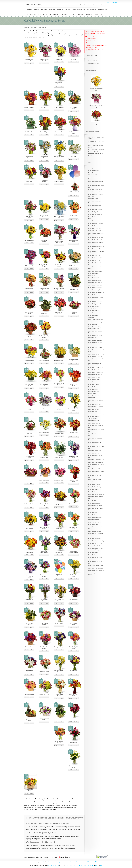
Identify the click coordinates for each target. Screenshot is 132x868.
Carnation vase (73, 742)
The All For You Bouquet (59, 265)
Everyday (29, 10)
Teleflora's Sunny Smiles (59, 181)
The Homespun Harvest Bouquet (73, 600)
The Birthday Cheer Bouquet (44, 648)
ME (91, 865)
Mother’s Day (47, 14)
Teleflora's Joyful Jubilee (29, 266)
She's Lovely (73, 59)
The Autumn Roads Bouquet (29, 289)
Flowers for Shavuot (93, 515)
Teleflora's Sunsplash (29, 361)
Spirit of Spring (59, 59)
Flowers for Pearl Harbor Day (95, 543)
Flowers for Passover (93, 382)
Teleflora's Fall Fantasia (59, 434)
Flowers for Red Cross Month (95, 335)
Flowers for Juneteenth (94, 170)
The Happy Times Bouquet (73, 671)
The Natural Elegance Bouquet (73, 433)
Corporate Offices (94, 862)
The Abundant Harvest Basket (29, 313)
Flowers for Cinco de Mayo (95, 451)
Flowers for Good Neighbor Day (96, 354)
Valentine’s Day (31, 14)
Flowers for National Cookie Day (96, 541)
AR (56, 865)
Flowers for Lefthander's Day (95, 285)
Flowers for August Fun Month (96, 302)
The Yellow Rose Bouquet (73, 576)
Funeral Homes (88, 5)
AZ (53, 865)
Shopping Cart (115, 2)
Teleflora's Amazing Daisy (44, 157)
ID (75, 865)
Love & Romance (92, 10)
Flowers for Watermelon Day (95, 271)
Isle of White (73, 157)
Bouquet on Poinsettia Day (95, 546)
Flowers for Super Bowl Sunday (96, 212)
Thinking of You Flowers (94, 61)
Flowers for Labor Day (94, 338)
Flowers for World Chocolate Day (96, 240)
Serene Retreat (44, 313)
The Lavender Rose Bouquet (44, 600)
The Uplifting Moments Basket (73, 360)
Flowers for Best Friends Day (95, 517)
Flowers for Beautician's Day (95, 531)
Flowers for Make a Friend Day (96, 223)
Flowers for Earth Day (94, 384)
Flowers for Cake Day (93, 501)
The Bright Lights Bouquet (59, 409)
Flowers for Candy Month (94, 536)
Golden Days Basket (59, 505)
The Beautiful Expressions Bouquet (44, 552)
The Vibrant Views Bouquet (73, 216)
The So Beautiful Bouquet (44, 181)
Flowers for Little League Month (96, 367)
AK (51, 865)
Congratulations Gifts (94, 63)
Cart (27, 63)
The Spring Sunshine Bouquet (44, 216)
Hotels (74, 5)
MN (101, 865)
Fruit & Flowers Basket (44, 361)
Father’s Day (65, 14)
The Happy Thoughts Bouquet (73, 695)
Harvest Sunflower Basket (29, 790)
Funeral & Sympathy (78, 10)
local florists (42, 862)
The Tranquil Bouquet (59, 480)
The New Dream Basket (44, 480)
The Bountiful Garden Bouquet (44, 289)
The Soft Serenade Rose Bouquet (59, 600)
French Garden (59, 719)
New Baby (44, 10)
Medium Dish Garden (59, 457)
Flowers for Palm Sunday (94, 380)
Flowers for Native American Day (96, 414)
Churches (103, 5)
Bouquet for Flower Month (95, 480)
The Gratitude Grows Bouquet (73, 241)
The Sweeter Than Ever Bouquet (29, 504)
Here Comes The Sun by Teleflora (73, 410)
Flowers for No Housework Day (96, 372)
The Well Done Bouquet (44, 694)
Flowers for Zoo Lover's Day (95, 375)
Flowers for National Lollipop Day (96, 246)
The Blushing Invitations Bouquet (59, 289)
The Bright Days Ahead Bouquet (44, 265)
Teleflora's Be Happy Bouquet (29, 60)
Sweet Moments (44, 409)
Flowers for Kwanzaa (93, 555)
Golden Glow (29, 337)
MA (96, 865)
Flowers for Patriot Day (94, 345)
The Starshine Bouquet (73, 504)
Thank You (52, 10)
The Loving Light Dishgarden (29, 624)
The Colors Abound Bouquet (73, 481)
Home (26, 27)
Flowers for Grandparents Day (96, 340)
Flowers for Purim (93, 325)
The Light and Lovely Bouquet (59, 742)
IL (77, 865)
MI (98, 865)
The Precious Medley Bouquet (29, 217)
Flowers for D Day (93, 512)
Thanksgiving (81, 14)
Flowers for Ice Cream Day (95, 249)
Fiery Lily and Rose (44, 457)
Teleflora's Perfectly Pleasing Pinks (59, 242)
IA (81, 865)
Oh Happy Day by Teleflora (29, 385)
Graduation (56, 14)
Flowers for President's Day (95, 226)
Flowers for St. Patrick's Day (95, 322)
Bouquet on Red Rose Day (94, 522)
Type (102, 14)
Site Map (54, 857)
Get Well (68, 10)
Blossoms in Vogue (44, 132)
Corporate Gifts (103, 10)
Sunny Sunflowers (29, 528)
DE (66, 865)
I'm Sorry (91, 168)
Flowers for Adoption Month (95, 506)
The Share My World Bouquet (44, 576)
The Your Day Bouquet (44, 433)
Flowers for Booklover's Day (95, 280)
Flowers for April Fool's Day (95, 370)
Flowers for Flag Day (93, 525)
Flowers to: (68, 5)
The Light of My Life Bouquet (73, 648)
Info (32, 63)
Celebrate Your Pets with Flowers (96, 571)
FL (68, 865)
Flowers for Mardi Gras (94, 311)
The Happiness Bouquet (29, 694)
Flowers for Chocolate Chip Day (96, 460)
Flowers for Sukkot (93, 412)
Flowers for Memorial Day (95, 469)
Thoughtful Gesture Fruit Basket (29, 720)
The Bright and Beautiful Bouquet (59, 384)
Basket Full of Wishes (59, 361)
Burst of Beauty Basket (29, 481)
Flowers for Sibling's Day (94, 377)
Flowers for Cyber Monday (95, 539)
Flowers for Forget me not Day (96, 489)
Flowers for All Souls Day (94, 484)
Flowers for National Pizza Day (96, 221)
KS (83, 865)
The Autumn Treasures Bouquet (29, 457)
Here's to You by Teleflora (59, 83)
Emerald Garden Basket (73, 290)
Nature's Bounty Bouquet (44, 241)
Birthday (36, 10)
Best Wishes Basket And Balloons (73, 192)
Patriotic (73, 14)
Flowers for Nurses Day (94, 453)
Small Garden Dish (29, 132)
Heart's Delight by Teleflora (29, 576)
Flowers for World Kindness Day (96, 494)
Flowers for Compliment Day (95, 190)
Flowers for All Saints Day (94, 482)
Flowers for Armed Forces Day (96, 462)
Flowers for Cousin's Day (94, 255)
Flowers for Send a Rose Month (96, 534)
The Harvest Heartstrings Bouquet (44, 337)
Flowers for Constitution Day (95, 348)
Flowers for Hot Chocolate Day (96, 568)
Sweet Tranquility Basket (73, 108)
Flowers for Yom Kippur (94, 409)
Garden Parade (29, 181)
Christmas (89, 14)
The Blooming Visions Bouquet (44, 528)
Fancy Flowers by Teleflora (29, 157)
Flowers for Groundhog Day (95, 209)
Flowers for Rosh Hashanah (95, 357)
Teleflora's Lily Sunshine (59, 107)
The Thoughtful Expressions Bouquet (73, 552)
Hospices (66, 862)
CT (63, 865)
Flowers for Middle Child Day (95, 283)
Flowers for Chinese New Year (95, 214)
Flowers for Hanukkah (94, 552)
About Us (39, 857)
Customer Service (29, 857)
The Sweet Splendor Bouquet (59, 695)
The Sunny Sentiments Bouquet (59, 671)
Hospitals (80, 5)
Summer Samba (29, 552)
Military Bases (72, 862)
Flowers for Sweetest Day (94, 423)
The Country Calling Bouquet (73, 528)
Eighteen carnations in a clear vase (73, 767)
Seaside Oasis (59, 528)
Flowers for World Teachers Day (96, 407)
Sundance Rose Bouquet (44, 672)
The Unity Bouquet (59, 623)
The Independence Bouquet (29, 671)
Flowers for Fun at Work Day (95, 192)
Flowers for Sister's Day (94, 278)
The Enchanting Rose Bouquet (29, 600)
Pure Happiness (59, 552)
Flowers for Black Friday (94, 503)
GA (70, 865)
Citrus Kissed (44, 107)
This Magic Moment (73, 266)
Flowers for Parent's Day (94, 260)
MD (93, 865)
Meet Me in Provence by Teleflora (59, 157)
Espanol (109, 2)
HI (73, 865)
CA (58, 865)
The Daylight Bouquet (29, 240)
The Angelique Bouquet (59, 647)
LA (88, 865)
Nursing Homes (60, 862)
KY (86, 865)
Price (96, 14)
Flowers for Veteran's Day (94, 492)
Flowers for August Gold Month (96, 304)
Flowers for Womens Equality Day (96, 295)
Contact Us (47, 857)
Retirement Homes (51, 862)
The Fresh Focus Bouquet (73, 624)
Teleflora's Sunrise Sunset (73, 385)
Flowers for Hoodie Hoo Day (95, 228)
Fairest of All (29, 434)
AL (49, 865)
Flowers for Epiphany (93, 199)
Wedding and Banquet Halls (83, 862)
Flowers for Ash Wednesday (95, 313)
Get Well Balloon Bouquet (59, 575)
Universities (96, 5)
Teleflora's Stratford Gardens (73, 133)
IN (79, 865)
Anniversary (60, 10)
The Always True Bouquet (59, 313)
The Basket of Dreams (29, 647)
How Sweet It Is (59, 132)
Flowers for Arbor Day (94, 389)
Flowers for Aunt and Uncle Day (96, 258)
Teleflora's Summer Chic (29, 107)
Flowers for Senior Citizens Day (96, 288)
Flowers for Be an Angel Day (95, 290)
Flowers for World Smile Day (95, 404)
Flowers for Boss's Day (94, 421)
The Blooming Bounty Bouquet (44, 719)
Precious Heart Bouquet (73, 719)
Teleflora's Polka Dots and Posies (44, 60)
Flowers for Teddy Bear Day (95, 343)
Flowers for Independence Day (96, 237)
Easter (39, 14)
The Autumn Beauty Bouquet (44, 504)
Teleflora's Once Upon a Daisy (59, 217)
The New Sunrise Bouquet (73, 313)
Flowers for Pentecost (94, 520)
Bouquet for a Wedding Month (96, 566)
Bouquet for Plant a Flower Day (96, 320)
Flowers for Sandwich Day (95, 487)
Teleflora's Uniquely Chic (44, 385)
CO (61, 865)
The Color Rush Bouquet (29, 409)
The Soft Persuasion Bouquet (44, 624)
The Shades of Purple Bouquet (73, 457)
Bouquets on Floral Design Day (96, 231)
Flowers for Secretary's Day (95, 387)
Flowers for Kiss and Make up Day (96, 292)
